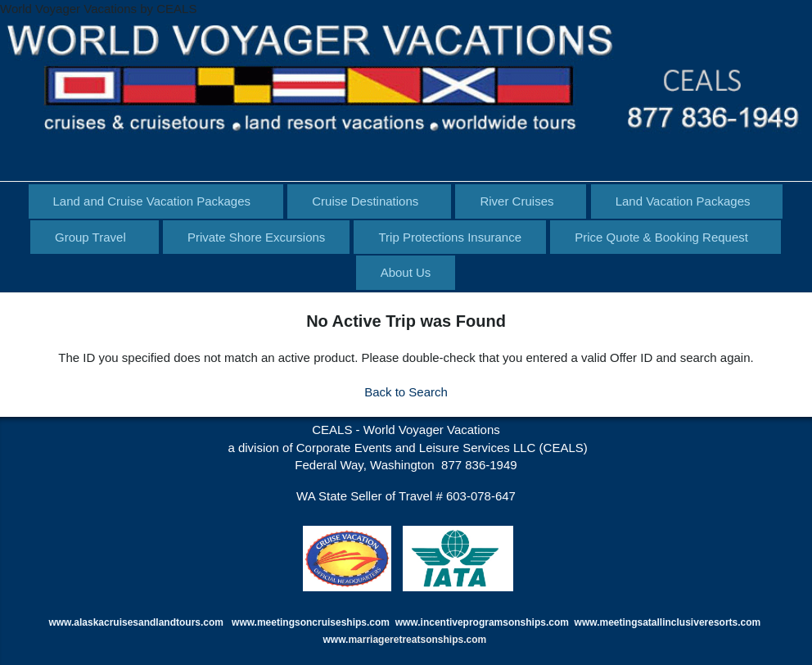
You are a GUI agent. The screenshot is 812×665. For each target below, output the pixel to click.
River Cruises (517, 201)
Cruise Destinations (365, 201)
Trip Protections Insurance (450, 237)
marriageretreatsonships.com (418, 640)
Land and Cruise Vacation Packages (152, 201)
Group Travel (90, 237)
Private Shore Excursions (256, 237)
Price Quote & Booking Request (661, 237)
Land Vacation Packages (683, 201)
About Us (406, 272)
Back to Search (406, 392)
